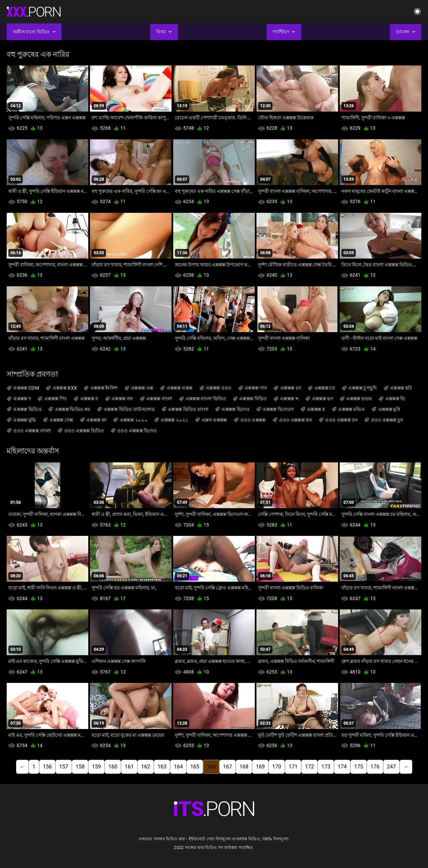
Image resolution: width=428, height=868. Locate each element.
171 (293, 767)
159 (96, 767)
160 (113, 767)
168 (244, 767)
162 (146, 767)
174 (342, 767)
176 (375, 767)
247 (391, 767)
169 (260, 767)
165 (195, 767)
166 (211, 767)
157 (64, 767)
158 (80, 767)
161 (129, 767)
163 (162, 767)
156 (47, 767)
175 (359, 767)
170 (277, 767)
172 (309, 767)
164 (178, 767)
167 (228, 767)
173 (326, 767)
